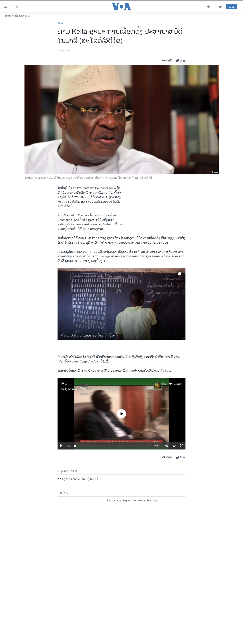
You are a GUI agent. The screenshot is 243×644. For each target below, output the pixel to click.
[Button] (167, 61)
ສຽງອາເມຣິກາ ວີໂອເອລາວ (79, 389)
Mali (65, 384)
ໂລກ (60, 23)
